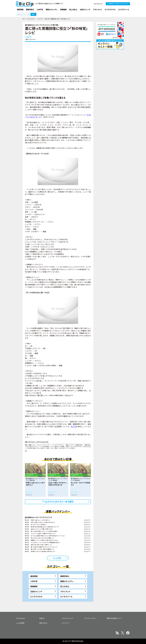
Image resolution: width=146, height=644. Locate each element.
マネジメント (65, 591)
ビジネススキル (31, 19)
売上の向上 (65, 586)
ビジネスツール (66, 596)
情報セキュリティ (67, 581)
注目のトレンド (36, 591)
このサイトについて (67, 618)
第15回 (73, 426)
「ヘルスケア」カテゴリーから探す (58, 501)
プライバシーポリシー (91, 618)
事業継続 (34, 586)
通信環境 (34, 576)
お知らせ (42, 618)
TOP (24, 19)
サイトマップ (65, 623)
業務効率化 (65, 576)
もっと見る (57, 558)
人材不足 (34, 581)
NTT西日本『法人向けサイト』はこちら (118, 4)
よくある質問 (20, 623)
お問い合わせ (43, 623)
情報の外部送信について (114, 618)
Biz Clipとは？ (98, 4)
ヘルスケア (40, 19)
